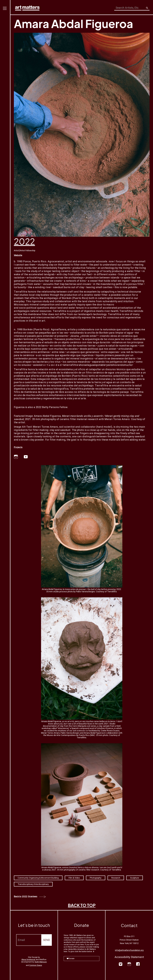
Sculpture (135, 878)
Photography (96, 878)
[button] (5, 490)
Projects (18, 447)
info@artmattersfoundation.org (129, 950)
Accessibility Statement (129, 957)
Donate (71, 958)
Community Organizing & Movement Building (38, 878)
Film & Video (74, 878)
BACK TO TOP (82, 905)
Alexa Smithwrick (28, 960)
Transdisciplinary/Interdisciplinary (33, 884)
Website (18, 255)
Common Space (36, 965)
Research (116, 878)
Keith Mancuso (41, 962)
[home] (27, 7)
